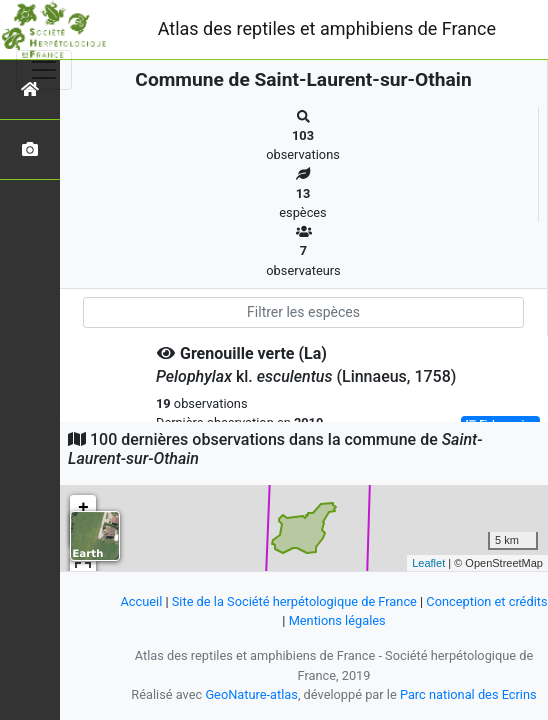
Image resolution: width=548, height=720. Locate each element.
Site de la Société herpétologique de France (294, 601)
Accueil (141, 601)
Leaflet (428, 563)
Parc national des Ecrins (468, 694)
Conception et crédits (486, 601)
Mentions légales (337, 620)
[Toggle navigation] (44, 70)
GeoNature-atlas (251, 694)
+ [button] (83, 508)
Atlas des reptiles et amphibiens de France (327, 28)
